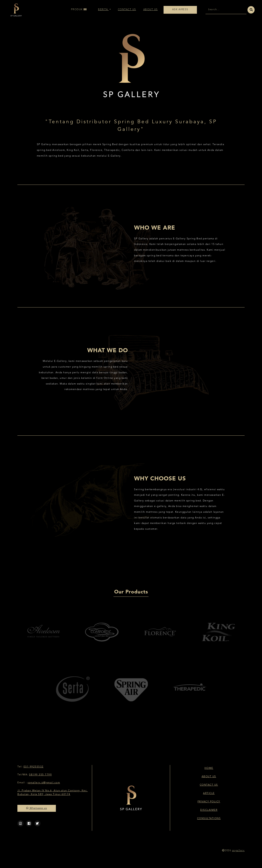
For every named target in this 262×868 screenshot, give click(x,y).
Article (209, 793)
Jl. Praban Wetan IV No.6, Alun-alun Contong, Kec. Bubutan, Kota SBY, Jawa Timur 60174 (53, 793)
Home (209, 768)
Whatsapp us (37, 808)
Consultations (209, 819)
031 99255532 (34, 767)
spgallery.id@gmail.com (44, 783)
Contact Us (127, 10)
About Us (151, 10)
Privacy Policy (209, 802)
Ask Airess (180, 10)
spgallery (238, 851)
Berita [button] (103, 10)
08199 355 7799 (40, 775)
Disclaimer (209, 810)
